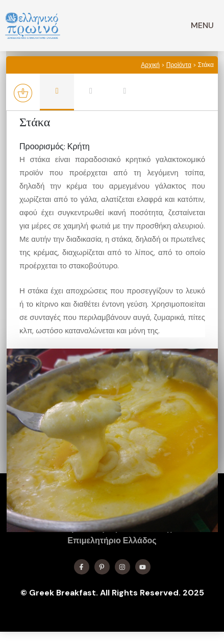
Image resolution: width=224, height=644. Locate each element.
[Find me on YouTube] (143, 567)
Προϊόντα (179, 65)
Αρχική (150, 65)
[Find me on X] (102, 567)
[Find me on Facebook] (82, 567)
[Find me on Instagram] (122, 567)
